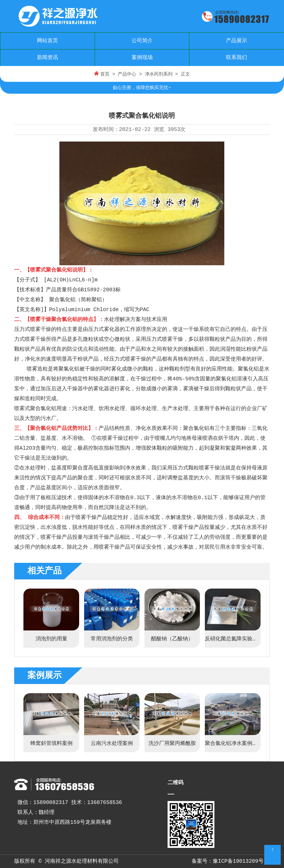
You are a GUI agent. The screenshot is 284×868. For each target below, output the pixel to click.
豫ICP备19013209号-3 (241, 861)
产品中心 (127, 74)
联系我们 (237, 58)
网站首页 (47, 41)
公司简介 (142, 41)
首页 (105, 74)
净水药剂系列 (159, 74)
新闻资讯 (47, 58)
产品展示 (237, 41)
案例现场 (142, 58)
